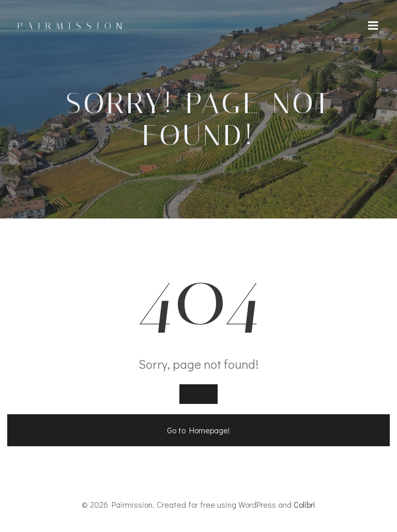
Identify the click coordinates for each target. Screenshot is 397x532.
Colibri (304, 504)
